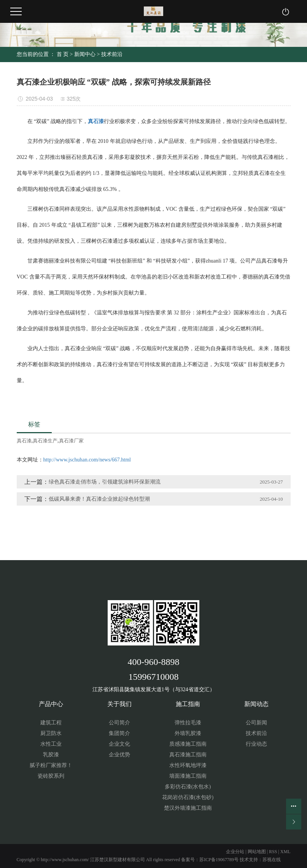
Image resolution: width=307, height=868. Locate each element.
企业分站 (235, 852)
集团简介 (119, 733)
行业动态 (256, 744)
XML (286, 852)
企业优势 (119, 755)
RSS (273, 852)
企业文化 (119, 744)
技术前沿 (112, 54)
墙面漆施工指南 (188, 776)
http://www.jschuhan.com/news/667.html (87, 460)
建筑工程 (51, 723)
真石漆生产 (45, 441)
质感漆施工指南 (188, 744)
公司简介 (119, 723)
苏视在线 (272, 860)
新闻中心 (85, 54)
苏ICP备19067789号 (219, 860)
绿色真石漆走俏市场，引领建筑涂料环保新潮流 (105, 482)
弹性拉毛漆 (188, 723)
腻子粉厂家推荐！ (51, 765)
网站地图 (257, 852)
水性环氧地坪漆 (188, 765)
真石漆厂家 (71, 441)
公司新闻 (256, 723)
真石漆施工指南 (188, 755)
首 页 (63, 54)
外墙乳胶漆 (188, 733)
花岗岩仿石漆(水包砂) (188, 797)
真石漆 (24, 441)
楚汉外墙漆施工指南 (188, 808)
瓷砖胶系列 (51, 776)
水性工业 (51, 744)
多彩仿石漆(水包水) (188, 787)
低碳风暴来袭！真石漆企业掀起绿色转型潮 (99, 499)
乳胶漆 (51, 755)
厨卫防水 (51, 733)
